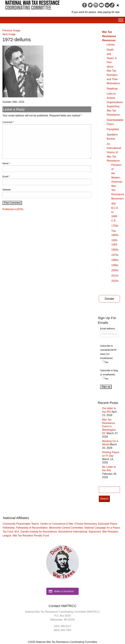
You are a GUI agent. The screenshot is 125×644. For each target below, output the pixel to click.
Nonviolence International (73, 532)
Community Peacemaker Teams (21, 524)
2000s (115, 270)
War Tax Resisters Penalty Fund (31, 536)
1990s (115, 265)
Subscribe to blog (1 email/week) (109, 372)
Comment (8, 122)
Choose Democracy (86, 524)
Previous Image (11, 30)
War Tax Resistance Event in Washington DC (109, 426)
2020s (115, 281)
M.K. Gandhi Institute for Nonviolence (36, 532)
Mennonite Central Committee (66, 528)
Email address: (109, 332)
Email (6, 177)
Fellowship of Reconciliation (32, 528)
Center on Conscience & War (57, 524)
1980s (115, 260)
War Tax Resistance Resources (109, 36)
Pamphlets (113, 129)
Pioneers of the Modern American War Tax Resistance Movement (118, 182)
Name (6, 163)
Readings (112, 89)
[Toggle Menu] (121, 20)
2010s (115, 276)
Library (111, 45)
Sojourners (95, 532)
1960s (115, 250)
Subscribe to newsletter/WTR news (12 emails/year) (108, 352)
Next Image (9, 34)
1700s (115, 226)
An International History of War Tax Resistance (114, 152)
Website (7, 190)
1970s (115, 255)
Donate (109, 299)
